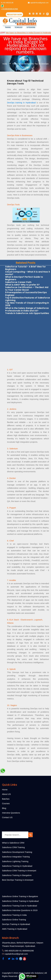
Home (5, 64)
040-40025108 (7, 3)
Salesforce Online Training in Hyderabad (20, 901)
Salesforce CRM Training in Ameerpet (19, 871)
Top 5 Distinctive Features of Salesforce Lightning (28, 299)
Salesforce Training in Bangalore (17, 875)
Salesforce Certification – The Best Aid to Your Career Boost (27, 289)
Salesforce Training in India (14, 915)
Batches (6, 799)
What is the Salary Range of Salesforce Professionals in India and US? (27, 309)
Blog (4, 808)
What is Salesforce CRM (13, 843)
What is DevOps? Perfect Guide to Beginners (24, 278)
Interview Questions (11, 813)
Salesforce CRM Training (13, 847)
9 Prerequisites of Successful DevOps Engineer (26, 294)
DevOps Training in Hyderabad (16, 924)
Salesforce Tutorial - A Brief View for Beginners (26, 268)
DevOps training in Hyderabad (22, 103)
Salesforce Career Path (18, 282)
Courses (6, 803)
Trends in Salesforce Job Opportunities (27, 313)
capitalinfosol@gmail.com (38, 3)
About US (6, 794)
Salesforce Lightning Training (15, 861)
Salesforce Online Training (14, 920)
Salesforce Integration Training (16, 857)
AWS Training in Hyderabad (15, 929)
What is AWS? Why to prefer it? (22, 285)
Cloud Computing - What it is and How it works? (28, 273)
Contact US (7, 817)
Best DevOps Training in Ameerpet (18, 880)
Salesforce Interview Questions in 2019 (20, 910)
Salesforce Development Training (17, 852)
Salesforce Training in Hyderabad (17, 866)
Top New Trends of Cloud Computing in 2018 (27, 304)
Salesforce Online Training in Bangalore (20, 896)
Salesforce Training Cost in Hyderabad (20, 906)
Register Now (14, 15)
